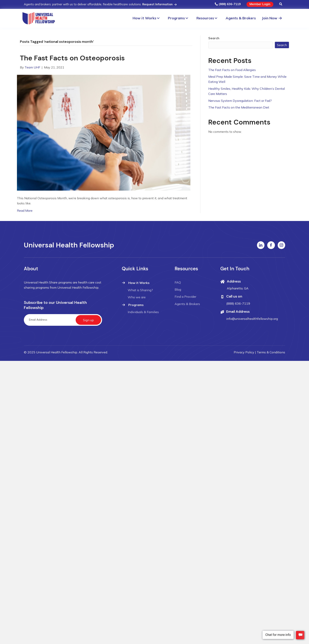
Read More (25, 211)
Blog (178, 289)
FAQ (178, 282)
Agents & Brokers (187, 304)
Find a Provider (185, 297)
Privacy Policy (244, 352)
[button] (281, 4)
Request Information (160, 4)
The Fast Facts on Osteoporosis (72, 58)
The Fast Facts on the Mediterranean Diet (239, 107)
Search (214, 38)
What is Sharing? (140, 290)
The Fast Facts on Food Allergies (232, 70)
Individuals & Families (143, 312)
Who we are (137, 297)
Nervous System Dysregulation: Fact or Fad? (240, 101)
